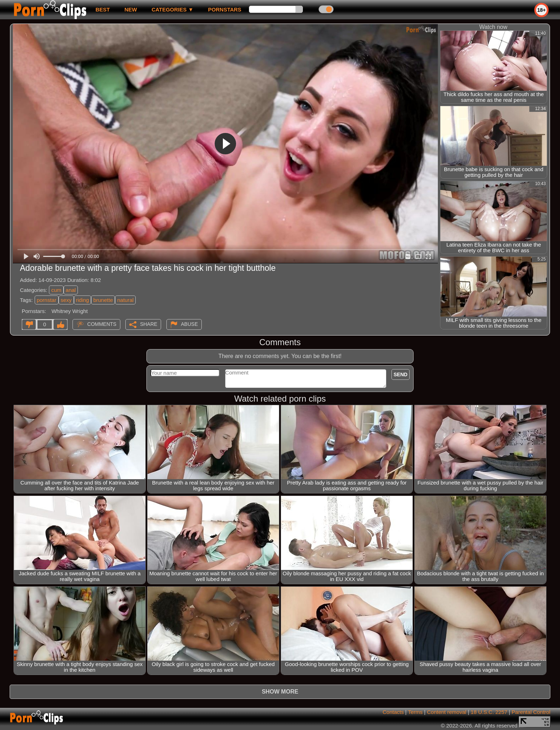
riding (83, 300)
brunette (103, 300)
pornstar (47, 300)
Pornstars (225, 9)
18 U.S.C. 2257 (489, 712)
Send (401, 374)
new (131, 9)
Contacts (393, 712)
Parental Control (531, 712)
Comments (102, 324)
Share (149, 324)
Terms (415, 712)
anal (71, 290)
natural (125, 300)
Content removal (447, 712)
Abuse (189, 324)
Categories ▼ (172, 9)
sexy (66, 300)
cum (56, 290)
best (102, 9)
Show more (280, 692)
